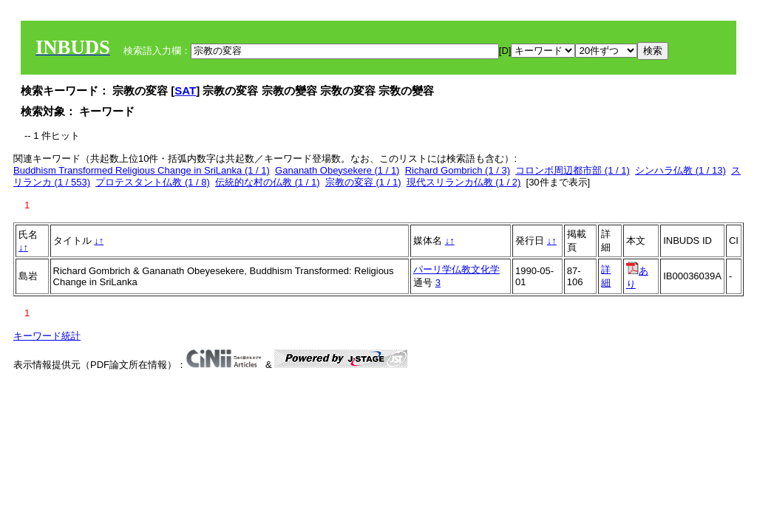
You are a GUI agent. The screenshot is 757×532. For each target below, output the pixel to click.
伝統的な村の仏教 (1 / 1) (268, 182)
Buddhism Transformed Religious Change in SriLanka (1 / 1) (142, 170)
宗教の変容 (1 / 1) (363, 182)
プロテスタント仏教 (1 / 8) (153, 182)
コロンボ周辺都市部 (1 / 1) (573, 170)
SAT (185, 91)
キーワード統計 (47, 336)
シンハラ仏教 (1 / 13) (680, 170)
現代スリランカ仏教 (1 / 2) (464, 182)
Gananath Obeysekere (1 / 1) (337, 170)
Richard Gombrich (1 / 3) (458, 170)
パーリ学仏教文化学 (456, 269)
